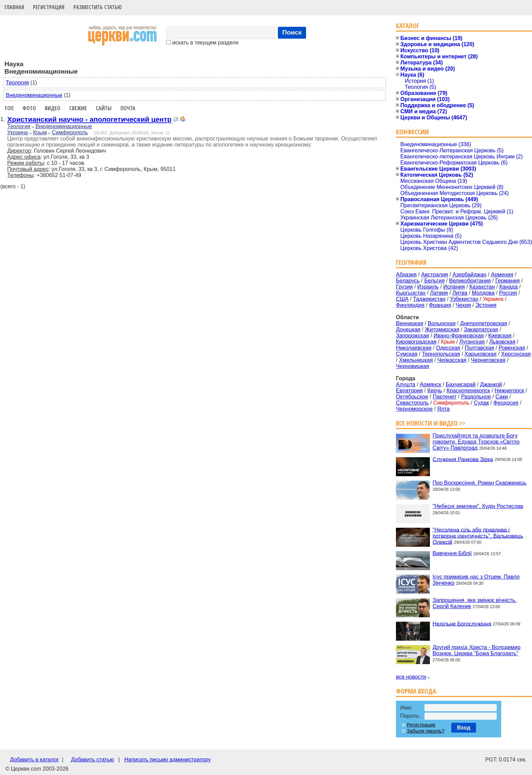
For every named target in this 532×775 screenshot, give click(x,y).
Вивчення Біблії (452, 553)
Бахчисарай (461, 384)
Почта (128, 108)
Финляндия (410, 305)
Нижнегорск (509, 391)
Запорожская (412, 336)
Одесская (448, 348)
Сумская (407, 354)
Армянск (430, 384)
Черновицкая (413, 366)
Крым (40, 132)
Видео (53, 108)
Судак (481, 403)
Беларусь (408, 281)
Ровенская (512, 348)
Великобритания (470, 281)
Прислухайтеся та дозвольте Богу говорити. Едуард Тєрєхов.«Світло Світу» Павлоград (476, 442)
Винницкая (410, 323)
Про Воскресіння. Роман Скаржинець (480, 483)
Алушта (406, 384)
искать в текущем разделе (202, 43)
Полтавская (480, 348)
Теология (17, 83)
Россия (508, 293)
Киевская (500, 336)
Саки (502, 397)
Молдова (483, 293)
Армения (502, 275)
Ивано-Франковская (459, 336)
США (402, 299)
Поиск (292, 32)
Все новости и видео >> (431, 423)
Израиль (428, 287)
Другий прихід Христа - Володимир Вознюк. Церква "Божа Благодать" (477, 650)
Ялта (443, 409)
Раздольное (476, 397)
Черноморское (414, 409)
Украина (17, 132)
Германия (508, 281)
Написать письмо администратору (167, 760)
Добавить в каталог (34, 760)
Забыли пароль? (426, 731)
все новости (411, 677)
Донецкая (408, 330)
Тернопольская (441, 354)
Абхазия (406, 275)
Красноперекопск (468, 391)
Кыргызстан (411, 293)
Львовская (502, 342)
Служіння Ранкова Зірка (463, 459)
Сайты (104, 108)
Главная (14, 7)
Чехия (463, 305)
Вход (464, 728)
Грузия (404, 287)
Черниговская (488, 360)
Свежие (78, 108)
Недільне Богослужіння (462, 624)
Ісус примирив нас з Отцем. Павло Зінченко (476, 580)
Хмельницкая (416, 360)
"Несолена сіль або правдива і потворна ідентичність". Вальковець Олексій (478, 536)
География (411, 262)
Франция (440, 305)
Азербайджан (470, 275)
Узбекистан (464, 299)
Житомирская (442, 330)
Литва (460, 293)
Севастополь (412, 403)
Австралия (434, 275)
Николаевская (414, 348)
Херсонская (516, 354)
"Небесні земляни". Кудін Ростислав (478, 506)
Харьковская (480, 354)
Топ (9, 108)
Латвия (439, 293)
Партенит (444, 397)
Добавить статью (92, 760)
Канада (509, 287)
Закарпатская (481, 330)
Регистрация (49, 7)
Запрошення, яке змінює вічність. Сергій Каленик (474, 603)
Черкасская (452, 360)
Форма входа (416, 691)
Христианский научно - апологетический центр (89, 119)
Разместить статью (98, 7)
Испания (454, 287)
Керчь (434, 391)
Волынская (442, 323)
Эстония (486, 305)
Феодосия (506, 403)
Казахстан (482, 287)
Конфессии (412, 132)
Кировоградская (416, 342)
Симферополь (70, 132)
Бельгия (434, 281)
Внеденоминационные (34, 95)
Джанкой (491, 384)
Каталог (408, 26)
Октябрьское (412, 397)
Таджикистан (429, 299)
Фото (29, 108)
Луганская (472, 342)
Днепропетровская (483, 323)
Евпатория (409, 391)
